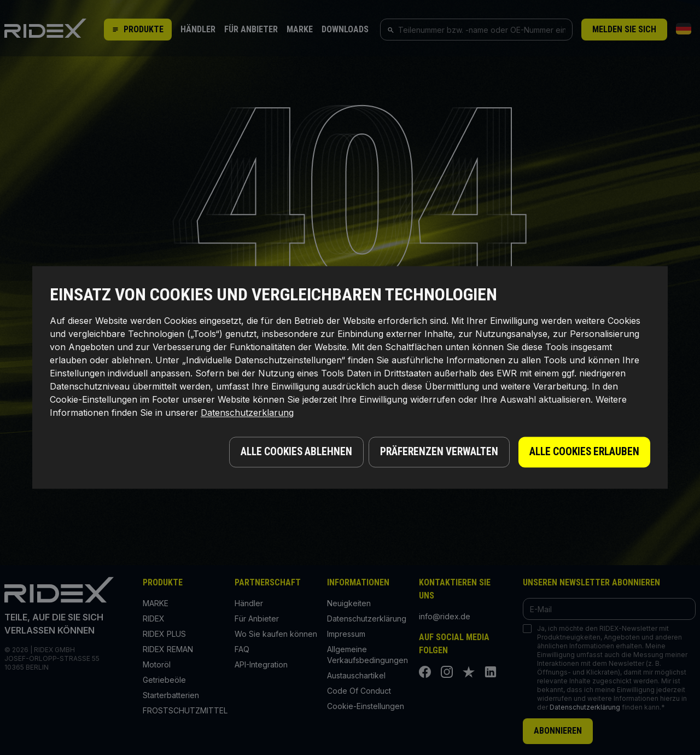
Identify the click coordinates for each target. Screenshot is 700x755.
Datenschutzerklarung (247, 415)
